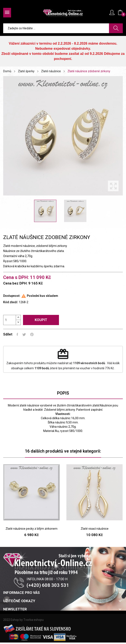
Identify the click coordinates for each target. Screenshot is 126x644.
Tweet (24, 334)
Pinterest (32, 334)
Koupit (41, 320)
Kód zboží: (11, 302)
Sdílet (17, 334)
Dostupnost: (12, 296)
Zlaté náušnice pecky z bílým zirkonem (31, 529)
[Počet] (10, 320)
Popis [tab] (63, 393)
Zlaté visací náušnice (95, 529)
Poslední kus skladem (42, 296)
